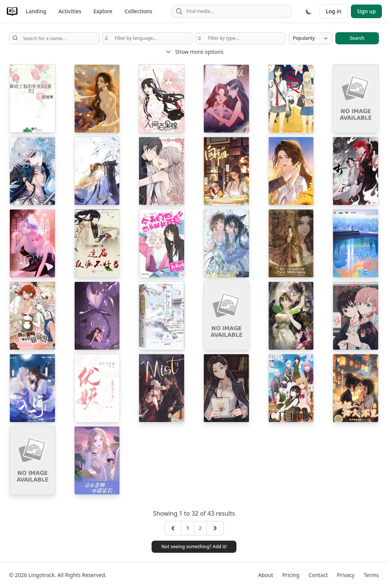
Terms (371, 575)
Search (357, 38)
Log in (334, 11)
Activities (70, 11)
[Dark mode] (309, 11)
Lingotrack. (42, 575)
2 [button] (200, 528)
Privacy (346, 575)
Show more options (194, 52)
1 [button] (188, 528)
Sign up (366, 11)
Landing (36, 11)
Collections (138, 11)
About (266, 575)
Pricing (291, 575)
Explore (103, 11)
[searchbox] (147, 38)
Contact (318, 575)
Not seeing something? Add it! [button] (194, 547)
